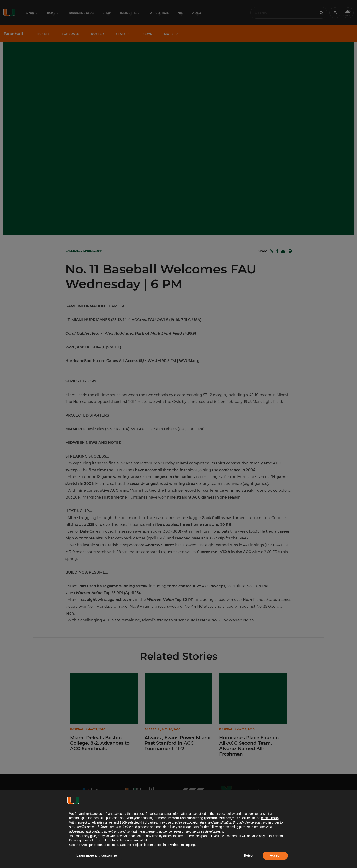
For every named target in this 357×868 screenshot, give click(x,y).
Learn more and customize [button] (97, 855)
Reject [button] (249, 855)
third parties (149, 822)
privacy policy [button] (225, 814)
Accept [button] (275, 855)
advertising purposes (238, 827)
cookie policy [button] (270, 818)
